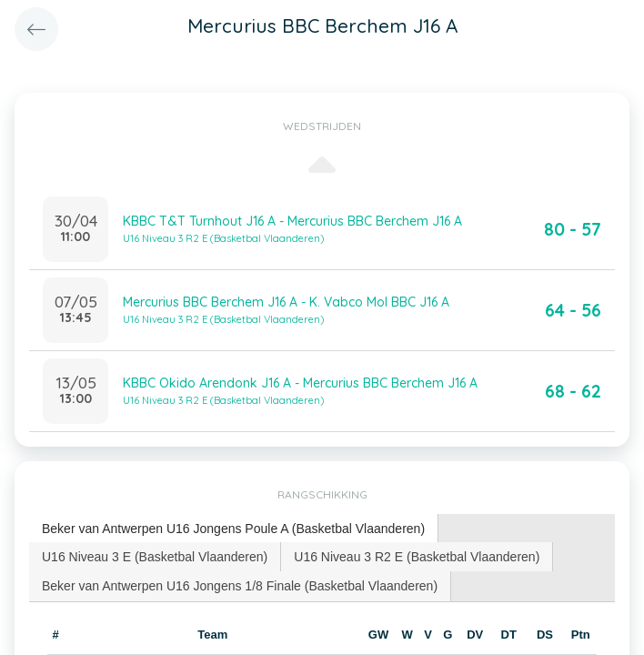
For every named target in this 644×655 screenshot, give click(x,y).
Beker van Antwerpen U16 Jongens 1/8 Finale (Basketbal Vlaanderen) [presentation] (240, 586)
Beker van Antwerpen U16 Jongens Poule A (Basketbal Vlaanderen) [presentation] (233, 529)
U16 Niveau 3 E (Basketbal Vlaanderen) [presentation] (155, 557)
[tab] (234, 529)
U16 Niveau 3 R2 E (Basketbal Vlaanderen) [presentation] (417, 557)
